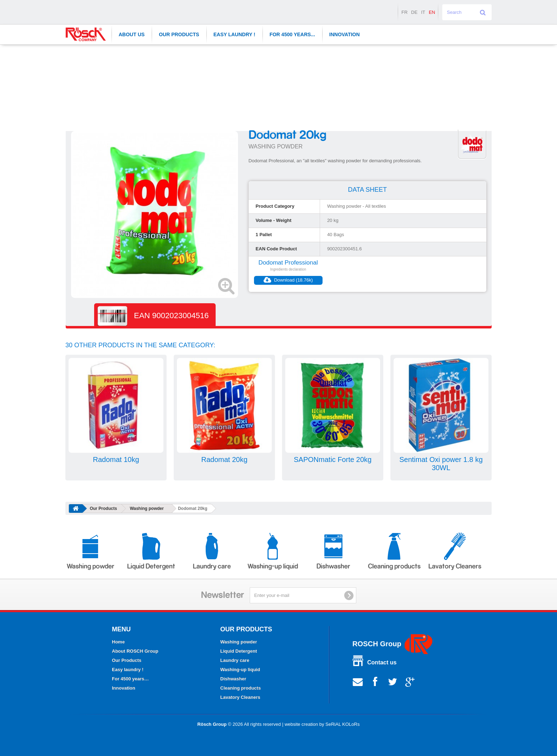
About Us (132, 34)
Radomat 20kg (224, 459)
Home (118, 642)
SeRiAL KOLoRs (342, 724)
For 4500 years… (130, 679)
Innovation (345, 34)
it (423, 12)
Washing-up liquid (273, 551)
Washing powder (147, 508)
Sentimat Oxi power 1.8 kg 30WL (441, 464)
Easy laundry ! (234, 34)
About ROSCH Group (135, 651)
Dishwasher (333, 551)
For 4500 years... (292, 34)
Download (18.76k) (288, 280)
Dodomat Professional (288, 263)
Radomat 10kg (116, 459)
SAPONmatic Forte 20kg (333, 459)
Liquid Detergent (151, 551)
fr (404, 12)
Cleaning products (394, 551)
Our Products (179, 34)
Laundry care (212, 551)
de (414, 12)
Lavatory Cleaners (455, 551)
